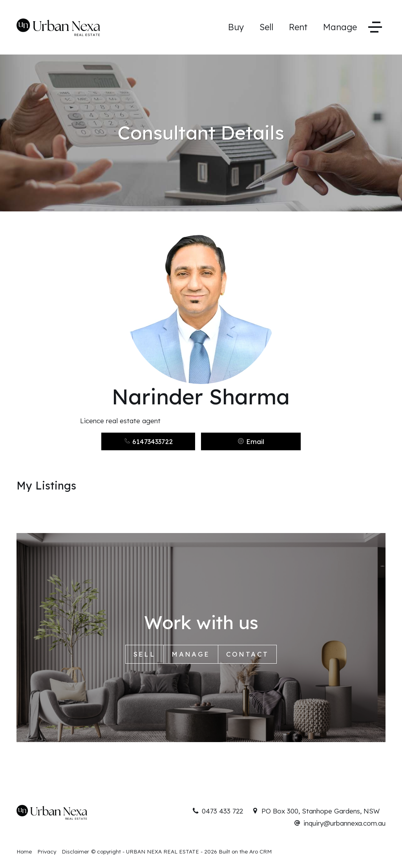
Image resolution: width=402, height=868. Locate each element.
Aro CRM (260, 851)
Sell (266, 27)
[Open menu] (375, 27)
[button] (251, 441)
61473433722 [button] (148, 441)
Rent (298, 27)
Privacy (47, 851)
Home (24, 851)
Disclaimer (75, 851)
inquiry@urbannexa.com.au (344, 823)
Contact (248, 654)
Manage (340, 27)
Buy (236, 27)
